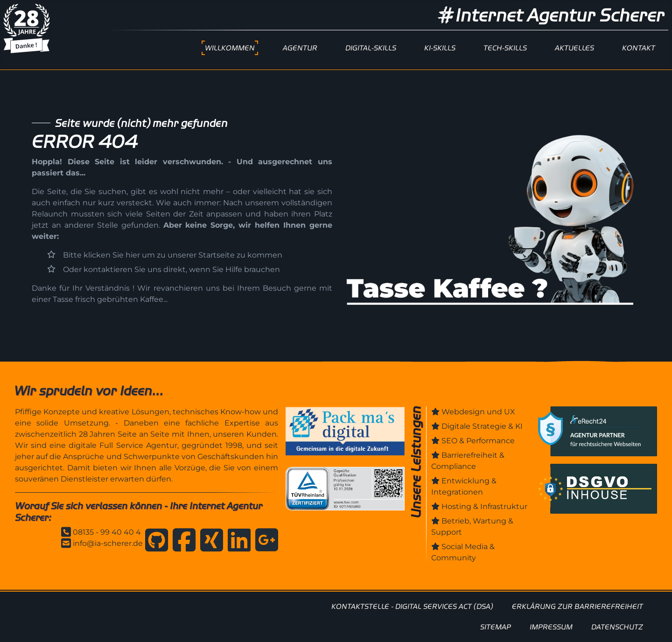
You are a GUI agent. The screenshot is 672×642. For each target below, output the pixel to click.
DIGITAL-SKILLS (371, 48)
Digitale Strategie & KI (482, 426)
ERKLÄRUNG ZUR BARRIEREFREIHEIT (577, 606)
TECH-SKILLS (505, 48)
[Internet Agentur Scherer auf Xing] (209, 542)
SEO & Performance (478, 441)
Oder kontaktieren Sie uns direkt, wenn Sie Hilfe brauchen (171, 269)
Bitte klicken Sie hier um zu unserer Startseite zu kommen (173, 255)
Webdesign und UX (478, 412)
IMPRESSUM (551, 627)
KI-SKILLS (440, 48)
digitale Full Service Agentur (123, 445)
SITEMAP (496, 627)
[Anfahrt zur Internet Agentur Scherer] (264, 542)
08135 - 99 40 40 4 (107, 532)
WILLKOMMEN (230, 48)
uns (325, 162)
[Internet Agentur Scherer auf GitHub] (154, 542)
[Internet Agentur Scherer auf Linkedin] (237, 542)
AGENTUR (300, 48)
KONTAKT (639, 48)
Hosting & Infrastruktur (484, 506)
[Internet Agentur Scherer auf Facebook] (182, 542)
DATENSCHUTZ (617, 627)
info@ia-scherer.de (108, 543)
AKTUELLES (574, 48)
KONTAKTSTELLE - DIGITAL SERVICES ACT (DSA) (412, 606)
